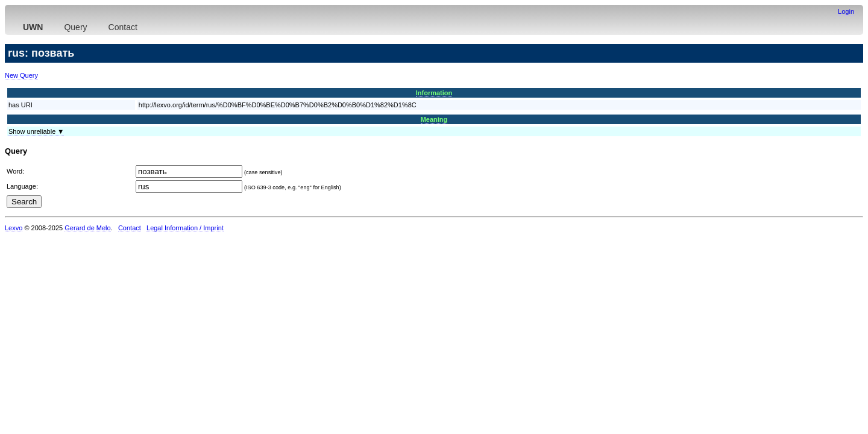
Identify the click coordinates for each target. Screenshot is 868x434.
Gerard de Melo (87, 228)
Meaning (434, 119)
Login (846, 11)
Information (434, 93)
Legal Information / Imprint (185, 228)
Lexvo (14, 228)
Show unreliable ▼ (36, 131)
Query (75, 27)
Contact (123, 27)
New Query (21, 75)
